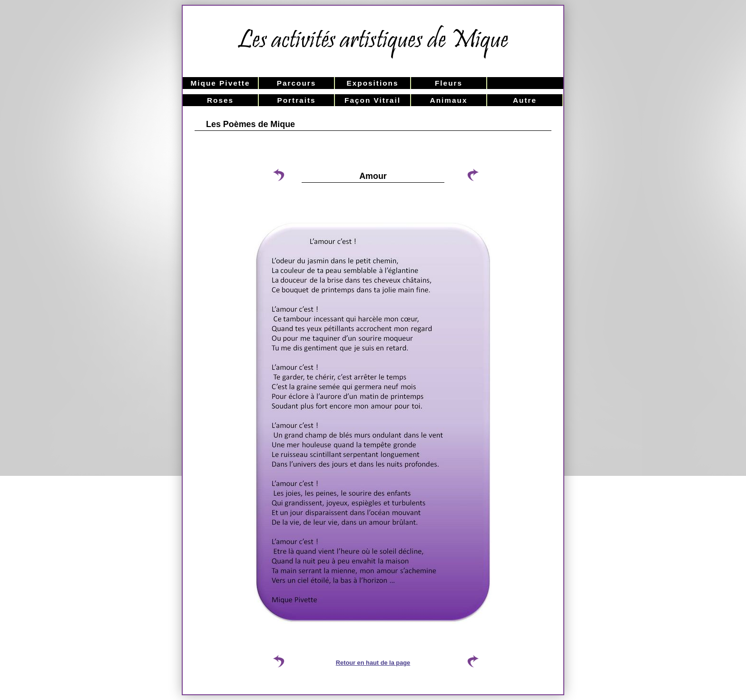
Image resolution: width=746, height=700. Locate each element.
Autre (525, 100)
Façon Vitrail (373, 100)
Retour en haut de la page (373, 663)
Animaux (449, 100)
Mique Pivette (220, 83)
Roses (220, 100)
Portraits (296, 100)
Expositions (372, 83)
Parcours (297, 83)
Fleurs (449, 83)
